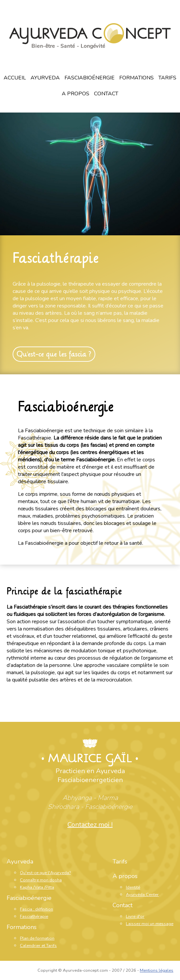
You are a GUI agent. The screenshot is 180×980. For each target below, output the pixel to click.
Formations (136, 78)
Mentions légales (157, 970)
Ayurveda (45, 78)
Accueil (15, 78)
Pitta (50, 887)
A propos (76, 94)
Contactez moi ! (90, 825)
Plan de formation (37, 938)
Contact (106, 94)
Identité (133, 887)
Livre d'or (135, 916)
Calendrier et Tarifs (38, 946)
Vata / (40, 887)
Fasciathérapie (56, 258)
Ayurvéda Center (142, 895)
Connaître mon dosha (41, 880)
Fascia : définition (37, 909)
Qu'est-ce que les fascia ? (54, 354)
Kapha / (27, 887)
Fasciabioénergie (90, 78)
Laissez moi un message (150, 924)
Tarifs (167, 78)
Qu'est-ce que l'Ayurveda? (45, 873)
